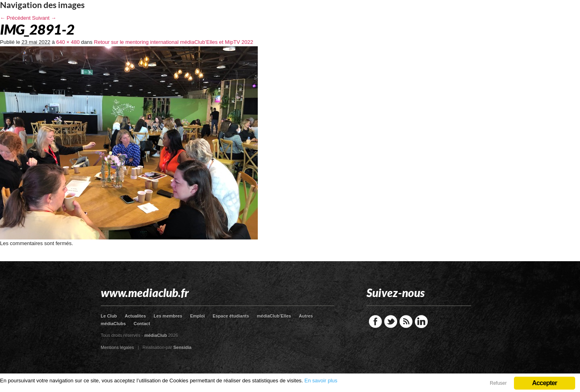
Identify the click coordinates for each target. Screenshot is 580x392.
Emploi (198, 316)
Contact (142, 324)
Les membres (168, 316)
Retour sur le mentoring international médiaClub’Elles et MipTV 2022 (173, 42)
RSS (406, 322)
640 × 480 (68, 42)
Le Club (109, 316)
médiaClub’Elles (274, 316)
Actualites (136, 316)
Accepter (545, 383)
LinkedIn (421, 322)
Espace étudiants (231, 316)
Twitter (391, 322)
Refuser (498, 383)
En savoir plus (321, 381)
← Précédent (15, 18)
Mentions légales (117, 347)
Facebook (375, 322)
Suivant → (44, 18)
